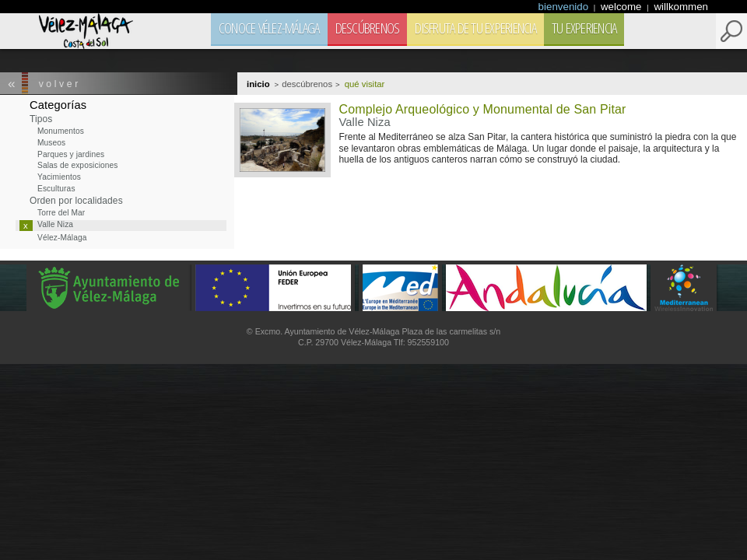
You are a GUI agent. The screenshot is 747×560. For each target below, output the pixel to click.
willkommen (681, 7)
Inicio (258, 84)
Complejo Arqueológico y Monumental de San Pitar (482, 109)
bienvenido (565, 7)
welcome (622, 7)
